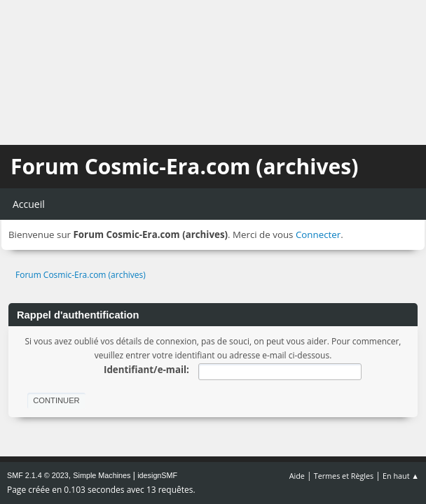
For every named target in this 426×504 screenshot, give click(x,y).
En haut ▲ (401, 476)
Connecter (318, 234)
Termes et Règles (344, 476)
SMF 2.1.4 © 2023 (38, 475)
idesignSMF (157, 475)
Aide (297, 476)
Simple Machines (102, 475)
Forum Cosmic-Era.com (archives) (184, 166)
